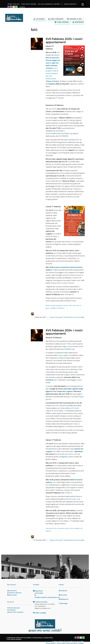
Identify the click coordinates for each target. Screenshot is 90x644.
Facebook (64, 591)
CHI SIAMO (41, 19)
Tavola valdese (63, 355)
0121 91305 (39, 593)
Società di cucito (70, 499)
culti (67, 488)
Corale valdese (65, 408)
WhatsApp (64, 603)
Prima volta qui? (14, 608)
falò (70, 305)
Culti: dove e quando (16, 612)
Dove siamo (13, 595)
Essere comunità (56, 317)
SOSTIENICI (79, 22)
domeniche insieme (62, 305)
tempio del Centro (66, 454)
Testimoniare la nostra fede (74, 317)
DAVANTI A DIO (77, 19)
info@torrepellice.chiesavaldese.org (47, 597)
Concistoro (13, 591)
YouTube (64, 595)
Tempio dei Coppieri (64, 391)
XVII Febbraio (60, 308)
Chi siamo (12, 610)
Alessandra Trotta (51, 528)
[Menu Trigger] (83, 4)
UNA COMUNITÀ (58, 19)
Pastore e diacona (15, 593)
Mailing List (64, 599)
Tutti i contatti (40, 613)
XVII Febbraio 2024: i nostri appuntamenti (64, 332)
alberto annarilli (51, 305)
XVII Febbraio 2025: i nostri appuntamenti (64, 40)
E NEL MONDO (64, 22)
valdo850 (53, 308)
